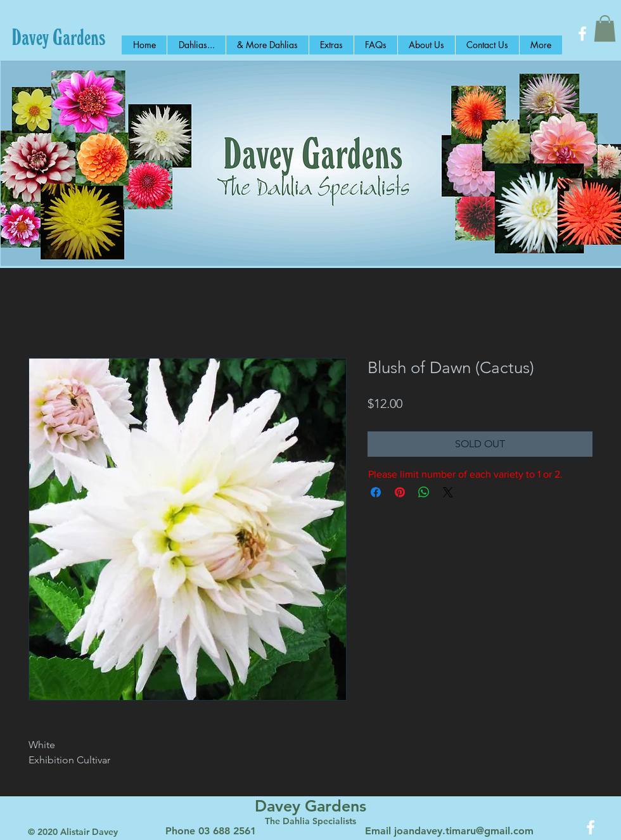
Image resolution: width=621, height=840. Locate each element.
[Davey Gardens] (59, 37)
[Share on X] (448, 492)
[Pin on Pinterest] (400, 492)
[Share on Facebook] (376, 492)
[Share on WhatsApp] (424, 492)
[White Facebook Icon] (582, 34)
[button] (605, 29)
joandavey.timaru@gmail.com (464, 831)
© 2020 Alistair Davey (73, 832)
